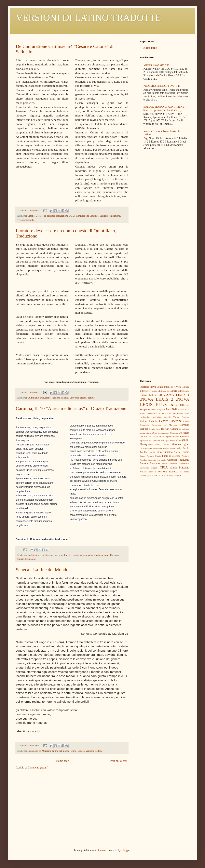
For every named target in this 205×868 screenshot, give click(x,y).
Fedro (173, 441)
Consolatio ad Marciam (39, 751)
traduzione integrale (149, 468)
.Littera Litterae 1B (161, 391)
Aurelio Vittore (172, 417)
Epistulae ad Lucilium (150, 441)
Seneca (81, 751)
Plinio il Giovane (171, 456)
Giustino (176, 444)
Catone (31, 216)
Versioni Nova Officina (156, 65)
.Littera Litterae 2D (151, 395)
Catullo (153, 421)
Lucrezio (168, 452)
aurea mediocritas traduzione (95, 555)
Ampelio (145, 409)
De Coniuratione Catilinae (86, 216)
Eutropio (165, 441)
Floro (179, 441)
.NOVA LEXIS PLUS (165, 402)
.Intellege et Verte (172, 387)
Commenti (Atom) (38, 768)
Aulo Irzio (184, 409)
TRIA (164, 467)
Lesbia (152, 452)
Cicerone (176, 421)
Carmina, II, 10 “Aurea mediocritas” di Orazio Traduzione (71, 408)
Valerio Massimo (179, 468)
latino (74, 751)
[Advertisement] (165, 239)
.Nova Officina (180, 405)
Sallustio (104, 216)
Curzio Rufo (155, 429)
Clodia (186, 421)
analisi (31, 555)
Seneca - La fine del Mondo (42, 570)
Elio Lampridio (166, 437)
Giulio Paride (163, 444)
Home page (62, 761)
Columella (145, 425)
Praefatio (152, 460)
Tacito (164, 464)
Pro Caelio (162, 460)
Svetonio (155, 463)
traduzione (115, 216)
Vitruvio (169, 475)
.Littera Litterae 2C (180, 391)
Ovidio (185, 452)
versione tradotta (26, 220)
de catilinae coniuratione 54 (58, 216)
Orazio (21, 559)
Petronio (150, 456)
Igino (186, 444)
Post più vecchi (119, 761)
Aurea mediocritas (44, 555)
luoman (102, 850)
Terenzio (173, 464)
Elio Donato (153, 437)
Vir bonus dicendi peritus (82, 398)
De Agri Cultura (170, 429)
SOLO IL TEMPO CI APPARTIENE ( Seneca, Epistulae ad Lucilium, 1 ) (165, 108)
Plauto (158, 456)
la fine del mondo (61, 751)
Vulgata (177, 475)
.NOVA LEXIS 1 (177, 395)
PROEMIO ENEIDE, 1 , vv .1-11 (162, 86)
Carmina (114, 555)
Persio (143, 456)
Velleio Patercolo (148, 472)
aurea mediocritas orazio (67, 555)
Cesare (39, 216)
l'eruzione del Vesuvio (150, 448)
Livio (159, 452)
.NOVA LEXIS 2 (157, 399)
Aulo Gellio (172, 409)
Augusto (161, 409)
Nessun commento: (30, 210)
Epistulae (185, 437)
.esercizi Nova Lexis (151, 387)
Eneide (176, 437)
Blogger (126, 850)
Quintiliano (33, 398)
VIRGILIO (159, 475)
